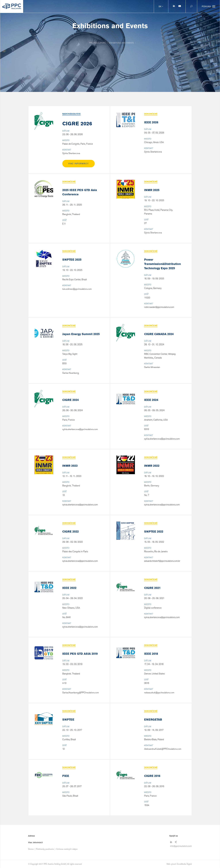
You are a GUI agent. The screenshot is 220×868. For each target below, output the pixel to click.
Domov (31, 849)
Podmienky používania (45, 849)
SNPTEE (68, 720)
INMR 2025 (152, 190)
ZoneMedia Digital (184, 864)
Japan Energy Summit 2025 (81, 334)
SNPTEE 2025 (72, 260)
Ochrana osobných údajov (67, 849)
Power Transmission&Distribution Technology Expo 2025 (162, 264)
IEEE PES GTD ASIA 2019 (80, 654)
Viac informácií (78, 164)
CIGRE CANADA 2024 (159, 334)
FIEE (66, 776)
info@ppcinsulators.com (181, 846)
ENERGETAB (153, 720)
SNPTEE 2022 (154, 532)
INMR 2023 (70, 466)
